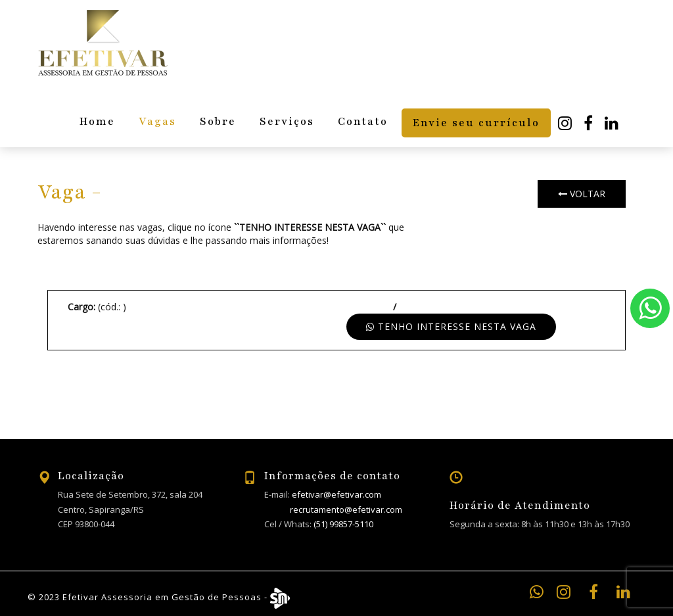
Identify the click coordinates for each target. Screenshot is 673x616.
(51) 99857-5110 (343, 524)
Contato (363, 122)
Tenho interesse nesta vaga (451, 326)
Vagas (157, 122)
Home (97, 122)
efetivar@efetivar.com (336, 494)
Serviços (287, 122)
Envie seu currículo (476, 123)
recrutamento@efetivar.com (346, 509)
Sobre (218, 122)
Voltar (582, 194)
